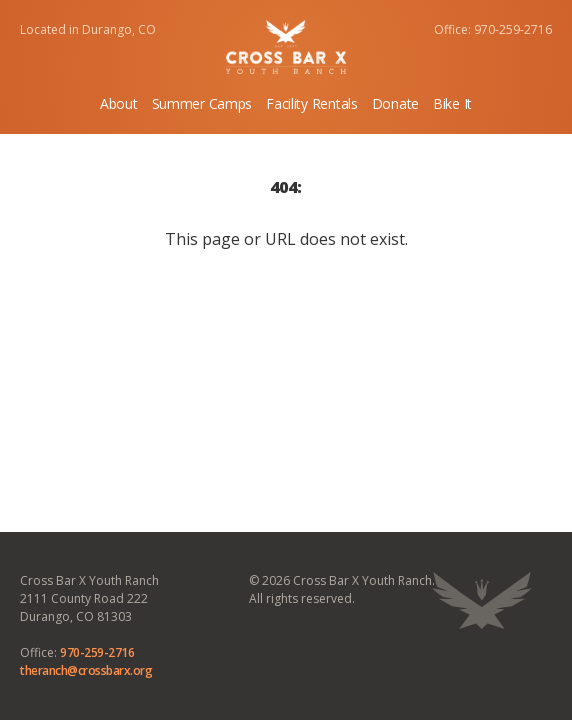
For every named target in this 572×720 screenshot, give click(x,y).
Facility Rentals (312, 103)
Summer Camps (202, 103)
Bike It (452, 103)
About (119, 103)
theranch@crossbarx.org (86, 670)
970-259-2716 (97, 652)
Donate (395, 103)
